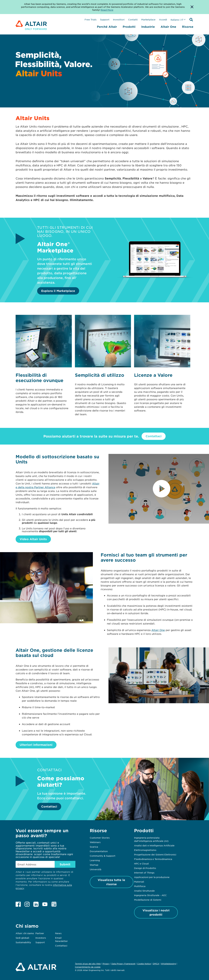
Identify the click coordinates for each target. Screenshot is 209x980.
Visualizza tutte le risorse (111, 882)
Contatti (133, 19)
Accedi (163, 19)
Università (96, 869)
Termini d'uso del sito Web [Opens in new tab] (88, 964)
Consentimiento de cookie (88, 967)
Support (105, 19)
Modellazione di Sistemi (148, 900)
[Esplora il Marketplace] (155, 281)
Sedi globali (22, 938)
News (58, 933)
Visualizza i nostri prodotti (156, 912)
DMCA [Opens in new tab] (156, 964)
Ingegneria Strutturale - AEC (150, 895)
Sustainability (23, 942)
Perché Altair (107, 27)
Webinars (95, 842)
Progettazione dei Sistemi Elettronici (155, 854)
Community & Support (103, 856)
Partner (40, 933)
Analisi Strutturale (144, 891)
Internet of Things (144, 873)
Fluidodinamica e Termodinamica (153, 859)
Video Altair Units (33, 539)
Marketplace (148, 19)
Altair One (168, 27)
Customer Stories (100, 838)
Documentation (99, 851)
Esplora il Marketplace (58, 291)
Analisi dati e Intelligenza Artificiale (154, 845)
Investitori (119, 19)
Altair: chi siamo (25, 933)
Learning (95, 860)
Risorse (188, 27)
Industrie (148, 27)
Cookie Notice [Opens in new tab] (144, 964)
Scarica (94, 847)
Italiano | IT (177, 20)
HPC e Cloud (141, 864)
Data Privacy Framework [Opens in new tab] (123, 964)
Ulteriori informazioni (36, 745)
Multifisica (140, 886)
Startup (94, 865)
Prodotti (129, 27)
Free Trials (91, 19)
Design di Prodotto (145, 868)
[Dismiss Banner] (192, 7)
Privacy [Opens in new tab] (106, 964)
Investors (41, 938)
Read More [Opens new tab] (107, 10)
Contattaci (154, 436)
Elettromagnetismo (145, 850)
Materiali (139, 882)
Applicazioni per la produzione (152, 877)
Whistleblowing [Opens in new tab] (168, 964)
